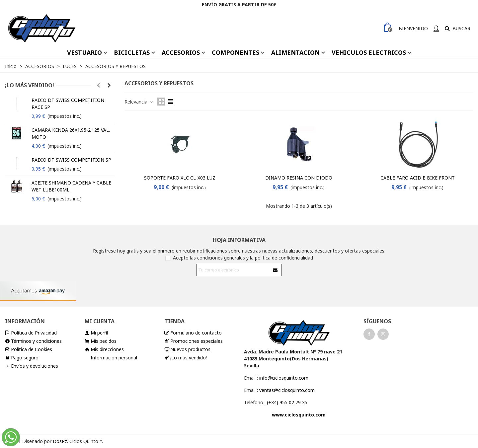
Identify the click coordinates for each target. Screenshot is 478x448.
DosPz (60, 441)
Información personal (114, 358)
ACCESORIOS (181, 52)
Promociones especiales (194, 341)
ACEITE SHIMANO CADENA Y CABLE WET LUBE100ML (71, 186)
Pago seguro (22, 358)
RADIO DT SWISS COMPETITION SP (71, 160)
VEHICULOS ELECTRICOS (369, 52)
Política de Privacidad (31, 333)
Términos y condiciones (33, 341)
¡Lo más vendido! (30, 85)
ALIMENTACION (295, 52)
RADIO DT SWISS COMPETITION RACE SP (68, 104)
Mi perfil (96, 333)
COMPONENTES (236, 52)
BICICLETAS (132, 52)
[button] (98, 85)
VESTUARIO (84, 52)
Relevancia (139, 102)
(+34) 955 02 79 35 (287, 402)
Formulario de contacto (193, 333)
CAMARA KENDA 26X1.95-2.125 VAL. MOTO (71, 133)
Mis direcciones (104, 349)
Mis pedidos (101, 341)
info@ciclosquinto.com (284, 378)
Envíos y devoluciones (32, 366)
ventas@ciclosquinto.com (287, 390)
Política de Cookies (29, 349)
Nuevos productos (187, 349)
